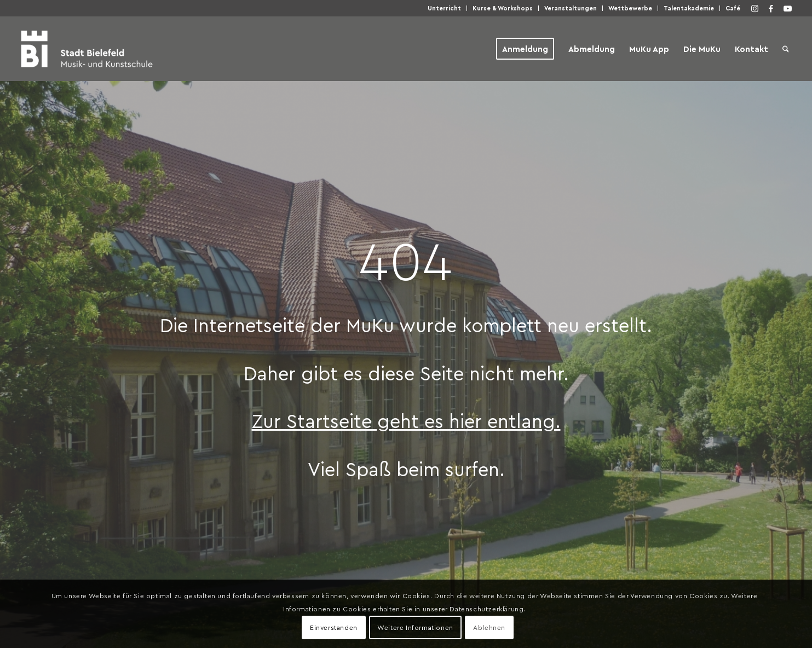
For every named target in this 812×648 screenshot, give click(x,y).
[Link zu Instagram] (755, 8)
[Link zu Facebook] (771, 8)
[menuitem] (445, 8)
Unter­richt (444, 8)
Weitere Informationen (415, 627)
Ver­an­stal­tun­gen (571, 8)
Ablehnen (489, 627)
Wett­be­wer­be (630, 8)
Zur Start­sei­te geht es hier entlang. (406, 420)
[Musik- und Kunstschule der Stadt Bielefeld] (87, 49)
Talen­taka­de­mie (689, 8)
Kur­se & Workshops (503, 8)
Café (733, 8)
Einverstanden (334, 627)
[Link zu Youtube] (787, 8)
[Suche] (786, 49)
